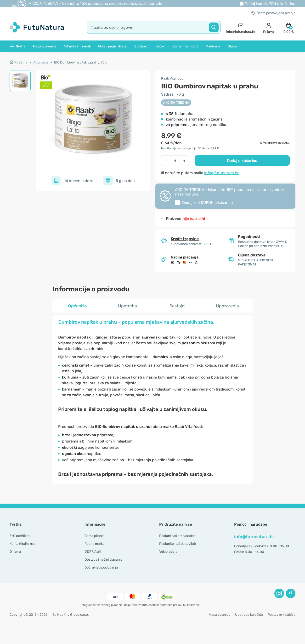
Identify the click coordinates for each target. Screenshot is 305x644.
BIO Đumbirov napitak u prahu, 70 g (81, 62)
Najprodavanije (45, 46)
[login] (268, 27)
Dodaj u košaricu (242, 161)
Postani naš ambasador (177, 536)
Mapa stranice (220, 615)
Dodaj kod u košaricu (270, 4)
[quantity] (175, 161)
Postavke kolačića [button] (282, 615)
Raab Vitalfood (172, 78)
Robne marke (95, 544)
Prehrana (213, 46)
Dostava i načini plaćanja (104, 560)
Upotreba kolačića (249, 615)
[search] (154, 27)
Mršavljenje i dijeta (112, 46)
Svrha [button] (17, 46)
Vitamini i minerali (77, 46)
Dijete (232, 46)
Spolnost (141, 46)
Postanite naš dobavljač (178, 544)
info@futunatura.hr (221, 173)
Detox (160, 46)
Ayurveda (41, 62)
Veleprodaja (168, 552)
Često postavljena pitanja (273, 13)
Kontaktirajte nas (23, 544)
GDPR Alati (93, 552)
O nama (15, 552)
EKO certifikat (20, 536)
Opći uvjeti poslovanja (101, 567)
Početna (18, 62)
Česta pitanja (95, 536)
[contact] (241, 27)
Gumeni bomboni (185, 46)
